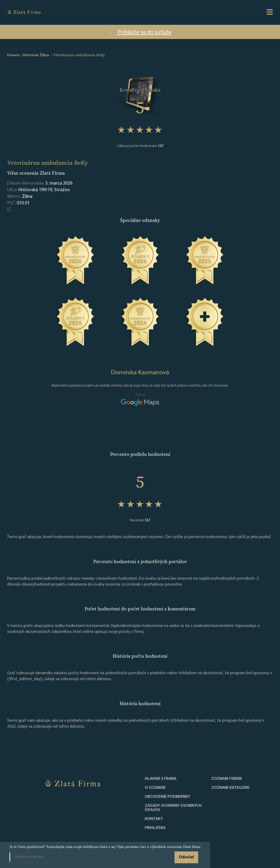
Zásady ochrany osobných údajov (173, 808)
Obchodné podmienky (167, 797)
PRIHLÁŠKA (155, 828)
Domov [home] (13, 55)
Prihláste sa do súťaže (140, 32)
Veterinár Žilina (36, 55)
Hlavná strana (161, 779)
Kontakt (154, 819)
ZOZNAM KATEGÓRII (230, 788)
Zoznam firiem (227, 779)
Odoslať (186, 857)
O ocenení (155, 788)
